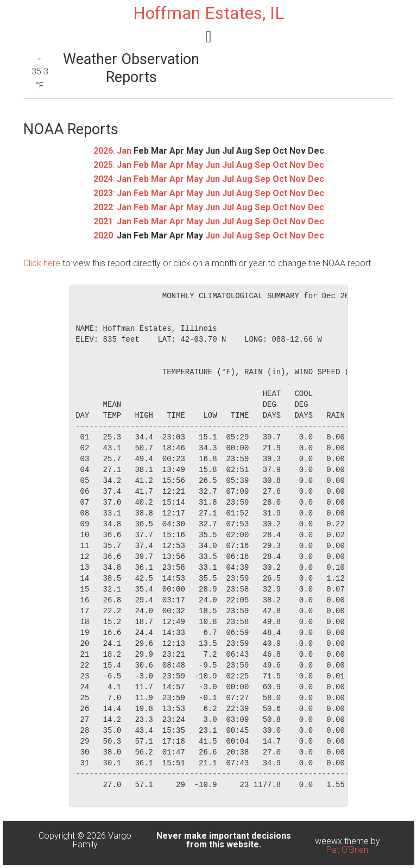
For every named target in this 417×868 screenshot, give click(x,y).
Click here (42, 263)
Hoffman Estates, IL (209, 13)
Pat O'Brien (347, 850)
